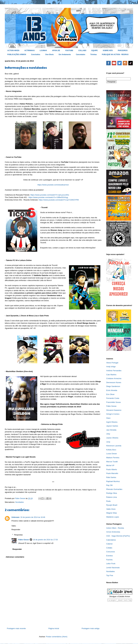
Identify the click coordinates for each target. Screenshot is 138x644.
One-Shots (49, 55)
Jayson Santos (112, 426)
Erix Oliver (110, 394)
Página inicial (54, 628)
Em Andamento (65, 55)
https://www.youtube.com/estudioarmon (53, 185)
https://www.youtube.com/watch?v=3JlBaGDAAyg (48, 197)
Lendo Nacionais (113, 568)
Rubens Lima (112, 497)
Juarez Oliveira (112, 438)
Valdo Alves (111, 509)
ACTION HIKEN (13, 50)
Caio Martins (111, 375)
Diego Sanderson (113, 386)
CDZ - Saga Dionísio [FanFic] (118, 536)
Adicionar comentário (15, 557)
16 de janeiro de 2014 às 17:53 (45, 540)
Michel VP (110, 465)
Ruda (108, 501)
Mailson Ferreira (113, 458)
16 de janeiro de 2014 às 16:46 (33, 517)
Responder (16, 530)
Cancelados (81, 55)
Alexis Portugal (112, 363)
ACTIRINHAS (30, 50)
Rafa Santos (111, 477)
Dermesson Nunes (114, 382)
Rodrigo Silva (112, 493)
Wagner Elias (112, 513)
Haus (108, 418)
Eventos (110, 556)
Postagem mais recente (16, 628)
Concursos (111, 552)
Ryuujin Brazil (112, 505)
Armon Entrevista (113, 532)
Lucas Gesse (112, 454)
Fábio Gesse (24, 540)
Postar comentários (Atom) (57, 637)
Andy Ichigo (111, 367)
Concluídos (36, 55)
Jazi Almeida (111, 430)
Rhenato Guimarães (114, 489)
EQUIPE (94, 50)
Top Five (110, 575)
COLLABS (82, 50)
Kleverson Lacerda (114, 446)
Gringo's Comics (113, 414)
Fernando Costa (113, 398)
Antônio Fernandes (114, 371)
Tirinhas (94, 55)
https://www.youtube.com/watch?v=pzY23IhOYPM (59, 200)
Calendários (111, 540)
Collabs (109, 548)
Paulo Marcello (112, 473)
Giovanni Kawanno (114, 410)
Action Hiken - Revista (115, 528)
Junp (108, 442)
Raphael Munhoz (113, 481)
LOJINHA (43, 50)
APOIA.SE (56, 50)
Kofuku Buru (111, 450)
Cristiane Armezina (114, 378)
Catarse (109, 544)
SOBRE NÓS (108, 50)
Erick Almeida (112, 390)
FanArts (109, 560)
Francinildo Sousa (113, 402)
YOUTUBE (69, 50)
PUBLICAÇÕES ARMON (17, 55)
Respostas (18, 535)
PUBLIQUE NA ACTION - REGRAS (115, 55)
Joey (108, 434)
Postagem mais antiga (90, 628)
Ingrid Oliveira (112, 422)
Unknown (16, 517)
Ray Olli (109, 485)
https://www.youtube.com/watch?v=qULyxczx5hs (50, 195)
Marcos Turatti (112, 462)
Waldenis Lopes (113, 517)
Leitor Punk (111, 564)
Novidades (20, 502)
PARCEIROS (123, 50)
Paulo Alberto (112, 469)
